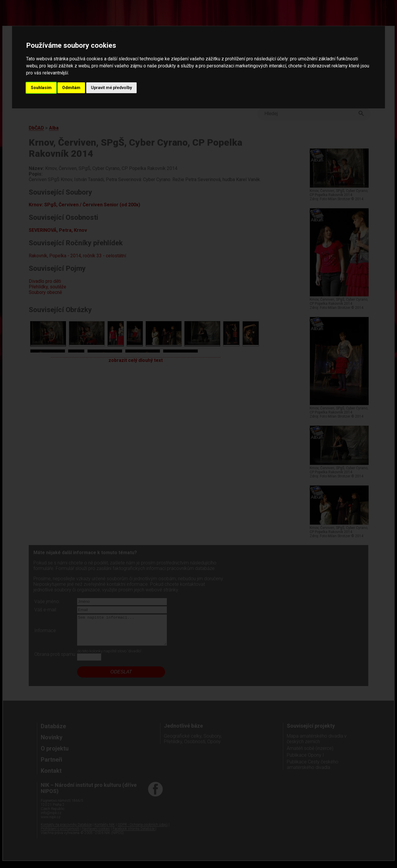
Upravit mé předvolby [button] (111, 88)
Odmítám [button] (71, 88)
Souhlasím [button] (41, 88)
